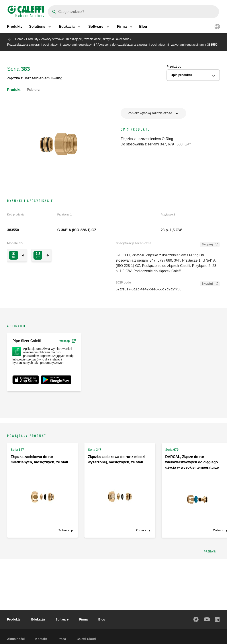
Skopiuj (206, 245)
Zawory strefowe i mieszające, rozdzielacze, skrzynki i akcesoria (85, 39)
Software (62, 619)
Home (19, 39)
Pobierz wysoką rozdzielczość (150, 113)
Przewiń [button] (210, 552)
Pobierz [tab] (33, 90)
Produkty (15, 26)
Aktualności (16, 639)
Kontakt (41, 639)
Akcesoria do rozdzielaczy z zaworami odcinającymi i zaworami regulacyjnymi (151, 45)
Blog (143, 26)
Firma (83, 619)
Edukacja (38, 619)
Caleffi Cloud (86, 639)
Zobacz (64, 530)
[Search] (133, 12)
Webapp (67, 341)
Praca (62, 639)
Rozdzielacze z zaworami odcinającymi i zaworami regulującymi (51, 45)
